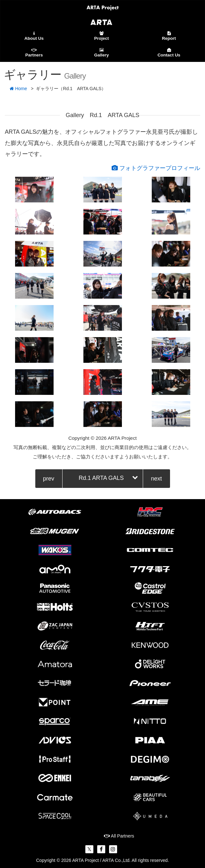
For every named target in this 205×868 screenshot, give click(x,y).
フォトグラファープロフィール (156, 168)
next (156, 479)
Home (18, 89)
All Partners (119, 836)
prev (49, 479)
